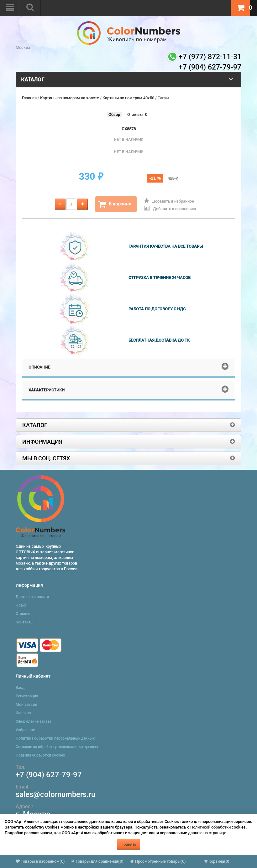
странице (218, 833)
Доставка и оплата (32, 597)
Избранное (25, 730)
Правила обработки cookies (40, 755)
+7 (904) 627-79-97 (49, 775)
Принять (129, 844)
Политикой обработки (210, 827)
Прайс (21, 605)
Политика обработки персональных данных (55, 738)
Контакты (25, 622)
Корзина (23, 713)
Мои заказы (26, 705)
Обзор (114, 114)
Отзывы (135, 114)
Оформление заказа (33, 721)
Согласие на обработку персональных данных (57, 747)
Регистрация (27, 696)
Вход (20, 688)
